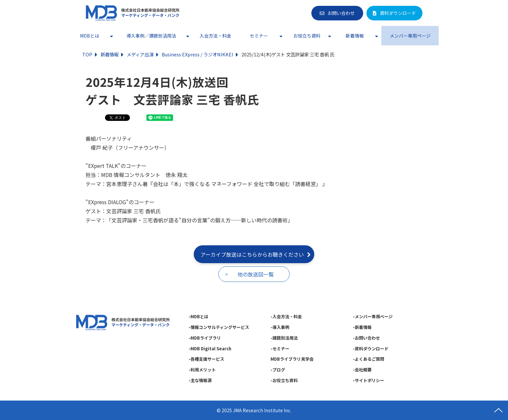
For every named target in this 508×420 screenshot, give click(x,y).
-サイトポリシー (369, 380)
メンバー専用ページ (410, 36)
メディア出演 (140, 54)
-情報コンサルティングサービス (219, 327)
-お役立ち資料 (284, 380)
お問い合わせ (341, 13)
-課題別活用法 (284, 338)
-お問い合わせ (366, 338)
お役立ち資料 (307, 36)
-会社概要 (362, 370)
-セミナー (280, 349)
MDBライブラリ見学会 (292, 359)
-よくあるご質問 (369, 359)
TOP (87, 54)
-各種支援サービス (206, 359)
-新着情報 (362, 327)
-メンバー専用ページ (373, 316)
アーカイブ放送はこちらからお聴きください (252, 254)
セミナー (259, 36)
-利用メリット (202, 370)
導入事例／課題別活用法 (151, 36)
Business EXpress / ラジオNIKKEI (197, 54)
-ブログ (278, 370)
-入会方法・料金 (286, 316)
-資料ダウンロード (371, 349)
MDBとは (90, 36)
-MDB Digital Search (210, 349)
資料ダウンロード (398, 13)
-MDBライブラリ (205, 338)
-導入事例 (280, 327)
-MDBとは (198, 316)
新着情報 (355, 36)
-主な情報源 (200, 380)
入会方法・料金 (215, 36)
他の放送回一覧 (256, 274)
